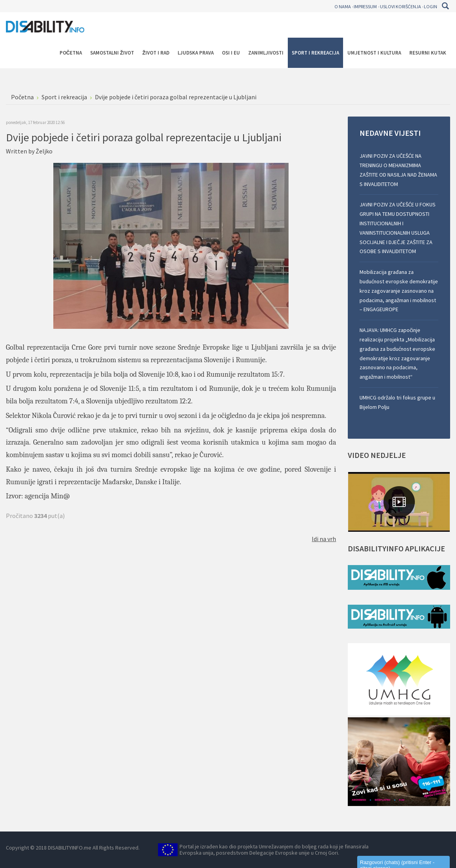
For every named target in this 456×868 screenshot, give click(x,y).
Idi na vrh (324, 539)
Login (431, 6)
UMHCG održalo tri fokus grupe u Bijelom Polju (397, 402)
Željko (44, 151)
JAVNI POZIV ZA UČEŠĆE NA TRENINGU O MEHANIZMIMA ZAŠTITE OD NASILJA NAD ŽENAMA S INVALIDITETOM (398, 170)
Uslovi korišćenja (401, 6)
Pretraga (445, 6)
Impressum (365, 6)
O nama (343, 6)
